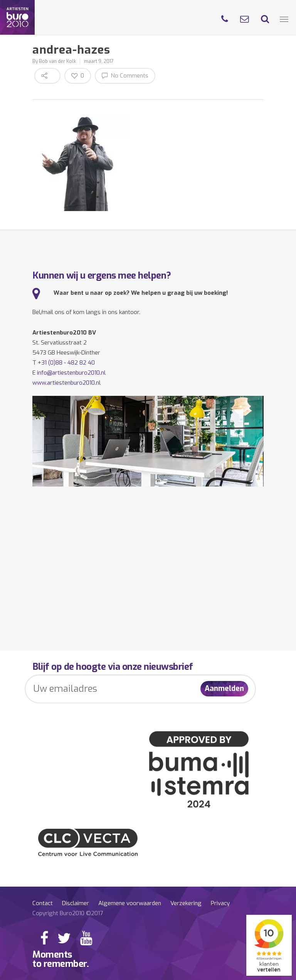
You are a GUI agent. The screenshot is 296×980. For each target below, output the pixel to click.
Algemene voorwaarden (130, 903)
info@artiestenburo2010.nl (71, 373)
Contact (43, 903)
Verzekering (186, 903)
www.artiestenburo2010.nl (66, 383)
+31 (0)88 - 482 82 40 (66, 363)
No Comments (125, 75)
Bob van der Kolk (57, 61)
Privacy (220, 903)
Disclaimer (76, 903)
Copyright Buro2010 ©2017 (68, 913)
